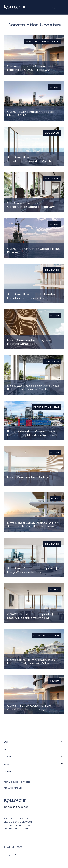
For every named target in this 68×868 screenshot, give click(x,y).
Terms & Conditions (17, 782)
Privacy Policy (14, 788)
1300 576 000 (16, 807)
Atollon (19, 855)
